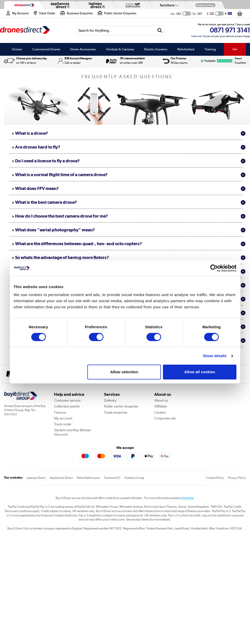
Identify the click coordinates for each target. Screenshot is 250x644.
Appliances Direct (61, 478)
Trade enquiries (116, 412)
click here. (188, 498)
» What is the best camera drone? (129, 202)
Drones (17, 49)
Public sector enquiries (121, 406)
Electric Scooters (156, 49)
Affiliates (161, 406)
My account (63, 418)
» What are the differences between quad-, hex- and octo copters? (129, 244)
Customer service (67, 400)
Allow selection (124, 372)
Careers (160, 412)
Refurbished (186, 49)
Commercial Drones (46, 49)
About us (161, 400)
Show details (215, 356)
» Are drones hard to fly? (129, 147)
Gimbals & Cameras (120, 49)
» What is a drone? (129, 133)
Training (210, 49)
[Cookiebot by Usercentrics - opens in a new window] (214, 268)
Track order (63, 424)
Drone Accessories (83, 49)
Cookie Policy (215, 478)
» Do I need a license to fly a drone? (129, 161)
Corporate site (165, 418)
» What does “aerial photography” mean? (129, 230)
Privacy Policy (237, 478)
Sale (235, 49)
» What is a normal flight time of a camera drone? (129, 175)
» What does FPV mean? (129, 188)
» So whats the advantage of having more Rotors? (129, 257)
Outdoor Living (134, 478)
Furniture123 (112, 478)
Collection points (67, 406)
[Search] (116, 31)
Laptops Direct (36, 478)
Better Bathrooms (88, 478)
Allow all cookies (200, 372)
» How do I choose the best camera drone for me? (129, 216)
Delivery (110, 400)
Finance (60, 412)
